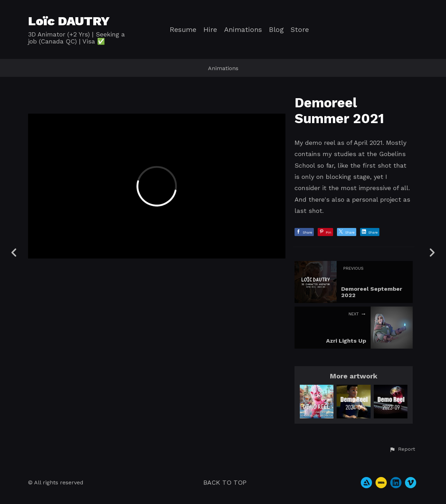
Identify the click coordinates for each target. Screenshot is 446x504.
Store (300, 30)
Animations (243, 30)
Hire (210, 30)
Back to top (225, 482)
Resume (183, 30)
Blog (276, 30)
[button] (402, 449)
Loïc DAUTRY (69, 21)
